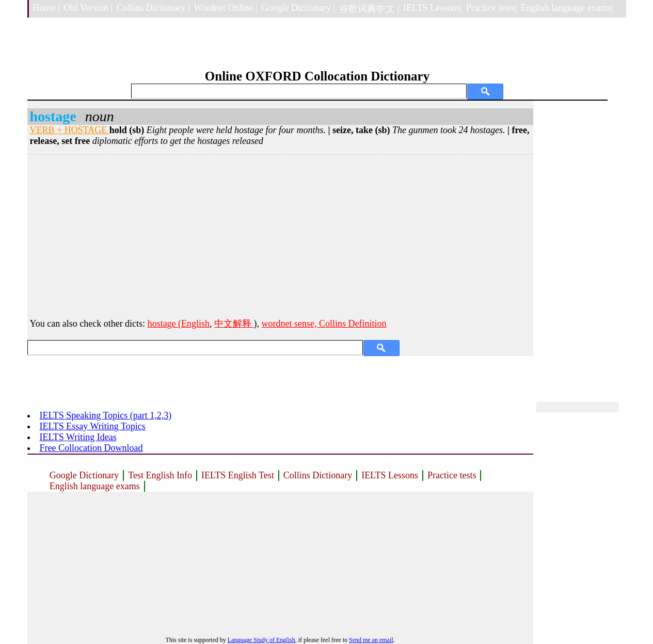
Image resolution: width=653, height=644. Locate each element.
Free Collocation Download (91, 448)
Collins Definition (353, 324)
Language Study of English (261, 640)
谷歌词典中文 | (369, 9)
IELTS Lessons (390, 475)
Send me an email (371, 640)
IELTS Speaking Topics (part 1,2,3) (106, 415)
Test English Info (160, 475)
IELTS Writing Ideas (78, 437)
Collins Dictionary (318, 475)
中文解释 (234, 324)
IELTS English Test (238, 475)
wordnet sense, (290, 324)
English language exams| (567, 8)
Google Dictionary (84, 475)
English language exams (95, 486)
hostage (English (179, 324)
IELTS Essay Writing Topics (93, 426)
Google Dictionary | (299, 8)
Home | (46, 8)
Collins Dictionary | (153, 8)
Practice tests (452, 475)
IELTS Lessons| (432, 8)
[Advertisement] (280, 235)
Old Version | (88, 8)
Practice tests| (491, 8)
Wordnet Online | (225, 8)
